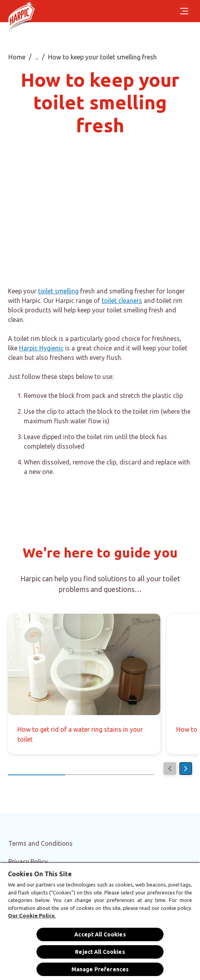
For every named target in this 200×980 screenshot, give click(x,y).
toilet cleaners (122, 301)
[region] (100, 921)
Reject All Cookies (100, 952)
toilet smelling (58, 291)
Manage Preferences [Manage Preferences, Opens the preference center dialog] (100, 969)
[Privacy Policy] (28, 862)
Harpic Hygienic (41, 348)
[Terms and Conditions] (40, 843)
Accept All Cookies (100, 934)
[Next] (186, 769)
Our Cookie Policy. (32, 915)
